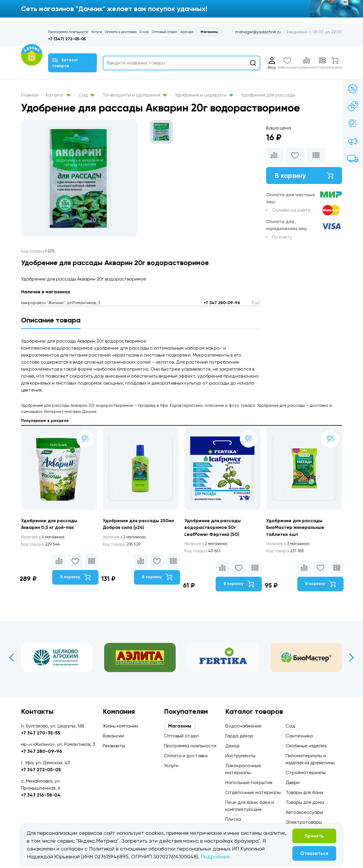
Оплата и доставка (121, 32)
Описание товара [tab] (51, 320)
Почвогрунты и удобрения (135, 95)
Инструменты (240, 756)
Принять (314, 836)
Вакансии (113, 736)
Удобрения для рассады (268, 95)
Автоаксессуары (304, 812)
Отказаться (314, 853)
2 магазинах (125, 537)
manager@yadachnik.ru (258, 32)
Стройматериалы (306, 773)
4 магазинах (44, 537)
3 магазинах (289, 544)
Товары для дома (305, 802)
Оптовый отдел (165, 32)
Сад (87, 95)
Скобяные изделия (306, 746)
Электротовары (304, 822)
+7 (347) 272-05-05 (67, 39)
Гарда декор (239, 736)
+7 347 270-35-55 (41, 733)
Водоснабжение (243, 726)
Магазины (209, 32)
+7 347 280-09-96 (222, 303)
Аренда (187, 32)
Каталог (58, 95)
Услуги (96, 32)
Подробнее (215, 856)
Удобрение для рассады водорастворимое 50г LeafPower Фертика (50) (214, 528)
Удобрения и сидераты (204, 95)
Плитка (233, 819)
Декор (232, 746)
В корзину (304, 176)
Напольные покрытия (249, 782)
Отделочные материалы (253, 792)
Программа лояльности (68, 32)
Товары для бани (304, 792)
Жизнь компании (120, 726)
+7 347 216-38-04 (41, 795)
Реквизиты (114, 746)
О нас (144, 32)
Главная (29, 95)
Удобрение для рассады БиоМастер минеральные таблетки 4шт (296, 528)
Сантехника (299, 736)
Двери (293, 782)
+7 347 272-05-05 (41, 770)
